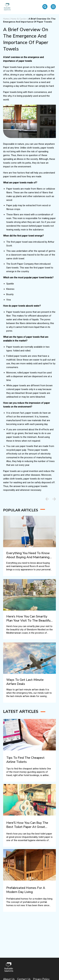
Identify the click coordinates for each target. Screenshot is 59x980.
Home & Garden (19, 19)
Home (6, 19)
